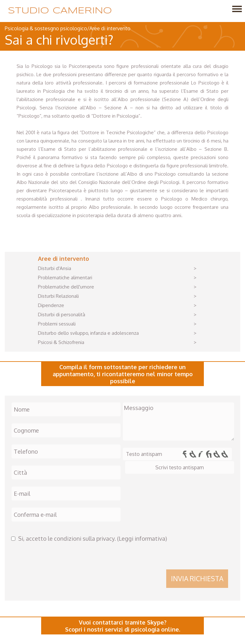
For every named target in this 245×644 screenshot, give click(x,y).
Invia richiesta (197, 578)
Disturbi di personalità (62, 315)
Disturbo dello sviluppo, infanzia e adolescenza (88, 333)
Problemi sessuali (57, 324)
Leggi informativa (142, 538)
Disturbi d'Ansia (55, 268)
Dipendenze (51, 305)
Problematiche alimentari (65, 278)
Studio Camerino (60, 11)
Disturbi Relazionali (58, 296)
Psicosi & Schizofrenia (61, 342)
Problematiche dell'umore (66, 287)
